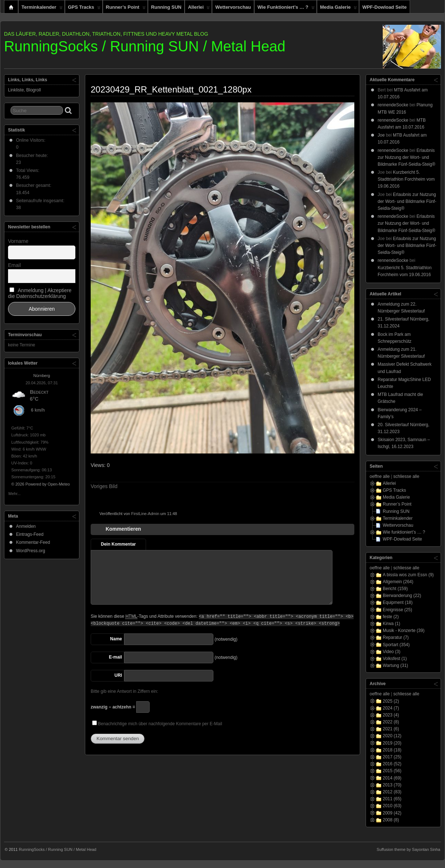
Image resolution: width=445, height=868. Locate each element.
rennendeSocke (393, 105)
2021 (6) (391, 729)
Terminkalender (42, 9)
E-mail (115, 657)
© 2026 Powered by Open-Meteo (41, 484)
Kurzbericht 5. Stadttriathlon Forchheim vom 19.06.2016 (406, 179)
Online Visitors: (31, 140)
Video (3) (391, 652)
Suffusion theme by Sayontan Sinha (408, 849)
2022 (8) (391, 722)
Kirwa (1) (391, 624)
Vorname (18, 241)
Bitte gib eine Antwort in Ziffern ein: (124, 691)
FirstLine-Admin (145, 514)
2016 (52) (392, 764)
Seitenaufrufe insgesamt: (41, 201)
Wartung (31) (395, 665)
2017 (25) (392, 757)
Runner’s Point (126, 9)
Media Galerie (338, 9)
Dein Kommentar (118, 544)
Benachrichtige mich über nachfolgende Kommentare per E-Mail (157, 723)
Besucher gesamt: (34, 185)
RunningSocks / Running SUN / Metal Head (145, 46)
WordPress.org (31, 551)
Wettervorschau (233, 7)
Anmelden (26, 526)
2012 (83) (392, 792)
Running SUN (166, 7)
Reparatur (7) (396, 637)
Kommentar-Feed (33, 542)
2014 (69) (392, 778)
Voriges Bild (104, 486)
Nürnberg (42, 376)
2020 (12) (392, 736)
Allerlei (199, 9)
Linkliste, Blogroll (24, 90)
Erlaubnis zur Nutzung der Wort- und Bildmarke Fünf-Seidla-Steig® (406, 157)
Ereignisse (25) (397, 610)
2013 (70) (392, 785)
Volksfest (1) (395, 659)
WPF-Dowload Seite (385, 7)
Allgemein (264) (398, 582)
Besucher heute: (33, 156)
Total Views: (28, 170)
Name (116, 639)
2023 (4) (391, 715)
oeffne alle (380, 476)
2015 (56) (392, 771)
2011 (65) (392, 799)
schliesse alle (406, 476)
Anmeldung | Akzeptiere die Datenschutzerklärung (40, 293)
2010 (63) (392, 806)
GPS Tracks (84, 9)
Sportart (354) (396, 645)
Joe (381, 135)
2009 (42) (392, 813)
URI (118, 675)
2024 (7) (391, 708)
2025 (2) (391, 701)
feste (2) (391, 617)
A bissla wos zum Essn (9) (408, 575)
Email (14, 265)
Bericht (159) (395, 589)
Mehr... (15, 493)
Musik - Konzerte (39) (404, 631)
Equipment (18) (398, 602)
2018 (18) (392, 750)
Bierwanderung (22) (402, 596)
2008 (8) (391, 820)
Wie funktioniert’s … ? (286, 9)
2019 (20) (392, 743)
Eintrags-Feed (30, 534)
